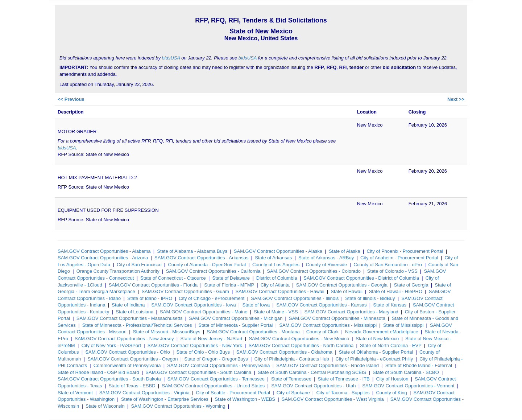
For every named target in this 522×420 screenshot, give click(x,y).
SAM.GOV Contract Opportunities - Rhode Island (328, 365)
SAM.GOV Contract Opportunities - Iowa (193, 305)
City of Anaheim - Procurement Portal (399, 258)
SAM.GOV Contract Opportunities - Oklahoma (284, 352)
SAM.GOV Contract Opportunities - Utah (313, 386)
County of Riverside (326, 265)
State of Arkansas (273, 258)
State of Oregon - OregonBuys (216, 359)
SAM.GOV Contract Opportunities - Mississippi (328, 325)
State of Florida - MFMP (229, 285)
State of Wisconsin (105, 406)
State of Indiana (128, 305)
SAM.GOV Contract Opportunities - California (213, 271)
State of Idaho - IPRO (150, 298)
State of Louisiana (134, 312)
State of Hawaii (346, 291)
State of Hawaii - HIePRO (396, 291)
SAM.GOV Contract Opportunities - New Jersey (124, 339)
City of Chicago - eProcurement (212, 298)
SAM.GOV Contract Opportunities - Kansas (321, 305)
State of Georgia (411, 285)
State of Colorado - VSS (392, 271)
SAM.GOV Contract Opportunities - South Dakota (109, 379)
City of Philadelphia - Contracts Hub (292, 359)
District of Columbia (277, 278)
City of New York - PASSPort (111, 345)
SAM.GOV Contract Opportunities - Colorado (314, 271)
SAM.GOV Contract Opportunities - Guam (185, 291)
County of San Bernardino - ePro (388, 265)
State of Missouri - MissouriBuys (167, 332)
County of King (391, 393)
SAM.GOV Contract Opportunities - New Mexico (299, 339)
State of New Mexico (377, 339)
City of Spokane (293, 393)
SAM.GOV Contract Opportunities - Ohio (127, 352)
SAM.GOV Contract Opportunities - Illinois (295, 298)
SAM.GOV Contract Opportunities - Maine (204, 312)
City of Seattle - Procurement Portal (233, 393)
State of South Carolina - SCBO (406, 372)
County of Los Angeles (276, 265)
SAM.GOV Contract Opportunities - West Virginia (333, 399)
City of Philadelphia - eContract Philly (374, 359)
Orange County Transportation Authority (118, 271)
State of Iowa (256, 305)
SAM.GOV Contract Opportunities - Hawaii (280, 291)
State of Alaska (345, 251)
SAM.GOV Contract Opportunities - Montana (253, 332)
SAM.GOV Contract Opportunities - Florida (153, 285)
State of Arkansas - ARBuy (326, 258)
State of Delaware (231, 278)
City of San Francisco (139, 265)
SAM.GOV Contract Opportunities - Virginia (144, 393)
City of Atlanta (275, 285)
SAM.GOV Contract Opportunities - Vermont (408, 386)
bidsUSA (171, 58)
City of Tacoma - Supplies (343, 393)
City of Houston (392, 379)
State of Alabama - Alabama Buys (192, 251)
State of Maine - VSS (276, 312)
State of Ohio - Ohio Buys (203, 352)
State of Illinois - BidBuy (370, 298)
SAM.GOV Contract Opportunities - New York (195, 345)
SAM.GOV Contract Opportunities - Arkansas (201, 258)
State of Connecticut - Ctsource (173, 278)
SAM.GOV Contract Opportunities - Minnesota (337, 318)
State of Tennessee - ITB (344, 379)
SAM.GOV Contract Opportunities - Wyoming (178, 406)
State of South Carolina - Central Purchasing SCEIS (312, 372)
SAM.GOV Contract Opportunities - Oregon (132, 359)
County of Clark (323, 332)
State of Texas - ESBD (132, 386)
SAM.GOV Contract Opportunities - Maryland (351, 312)
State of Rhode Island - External (419, 365)
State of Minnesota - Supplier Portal (235, 325)
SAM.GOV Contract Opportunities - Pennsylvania (218, 365)
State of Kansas (390, 305)
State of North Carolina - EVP (391, 345)
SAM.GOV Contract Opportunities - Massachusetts (130, 318)
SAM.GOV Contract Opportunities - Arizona (103, 258)
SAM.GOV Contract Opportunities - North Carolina (301, 345)
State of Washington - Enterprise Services (165, 399)
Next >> (456, 99)
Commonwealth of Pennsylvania (127, 365)
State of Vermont (75, 393)
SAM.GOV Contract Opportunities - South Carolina (198, 372)
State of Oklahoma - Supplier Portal (376, 352)
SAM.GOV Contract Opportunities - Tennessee (216, 379)
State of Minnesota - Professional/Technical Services (137, 325)
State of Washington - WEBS (245, 399)
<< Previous (71, 99)
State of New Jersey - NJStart (211, 339)
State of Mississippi (403, 325)
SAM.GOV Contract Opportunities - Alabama (104, 251)
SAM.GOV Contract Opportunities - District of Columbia (361, 278)
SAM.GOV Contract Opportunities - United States (213, 386)
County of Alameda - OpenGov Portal (207, 265)
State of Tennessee (291, 379)
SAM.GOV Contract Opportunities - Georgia (342, 285)
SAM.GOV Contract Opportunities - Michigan (236, 318)
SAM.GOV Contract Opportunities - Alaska (278, 251)
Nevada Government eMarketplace (382, 332)
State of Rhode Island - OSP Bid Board (98, 372)
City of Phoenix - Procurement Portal (405, 251)
